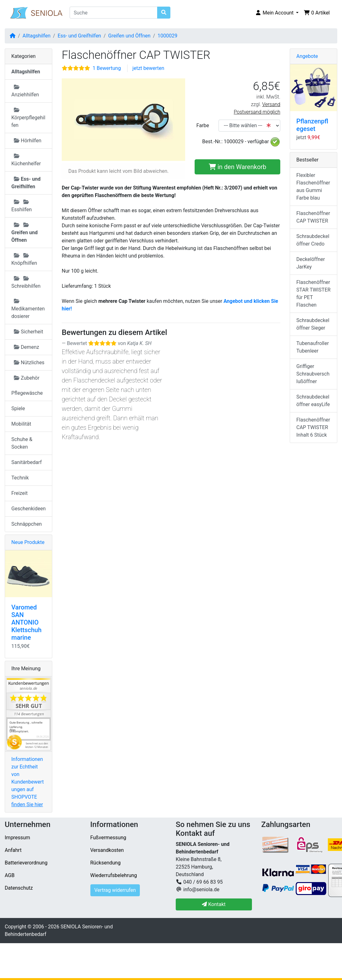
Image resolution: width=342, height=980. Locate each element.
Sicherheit (28, 332)
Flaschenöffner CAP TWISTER (313, 217)
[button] (277, 13)
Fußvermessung (108, 838)
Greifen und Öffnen (129, 36)
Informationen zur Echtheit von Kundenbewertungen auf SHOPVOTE (28, 782)
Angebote (307, 56)
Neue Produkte (28, 542)
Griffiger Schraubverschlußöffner (313, 374)
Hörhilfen (28, 141)
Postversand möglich (257, 112)
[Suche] (114, 13)
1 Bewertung (107, 68)
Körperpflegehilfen (28, 118)
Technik (20, 478)
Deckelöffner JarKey (311, 263)
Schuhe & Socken (22, 443)
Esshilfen (22, 206)
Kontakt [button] (214, 904)
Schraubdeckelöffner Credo (313, 240)
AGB (10, 875)
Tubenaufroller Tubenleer (313, 347)
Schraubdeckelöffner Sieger (313, 324)
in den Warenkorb (238, 167)
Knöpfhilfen (24, 259)
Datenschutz (19, 888)
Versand (271, 104)
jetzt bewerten (148, 68)
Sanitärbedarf (27, 462)
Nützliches (29, 363)
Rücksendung (105, 863)
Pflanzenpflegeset (312, 125)
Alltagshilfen (37, 36)
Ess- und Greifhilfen (79, 36)
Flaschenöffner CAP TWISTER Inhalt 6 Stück (313, 427)
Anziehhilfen (25, 91)
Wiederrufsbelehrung (114, 875)
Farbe (203, 125)
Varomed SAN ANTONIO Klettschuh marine (26, 622)
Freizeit (20, 493)
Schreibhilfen (26, 282)
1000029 (167, 36)
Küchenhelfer (26, 160)
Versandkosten (107, 850)
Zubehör (27, 378)
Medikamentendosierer (28, 309)
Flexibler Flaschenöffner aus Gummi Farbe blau (313, 187)
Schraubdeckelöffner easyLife (313, 401)
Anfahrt (13, 850)
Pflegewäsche (27, 393)
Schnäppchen (27, 524)
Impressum (17, 838)
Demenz (26, 347)
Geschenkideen (28, 509)
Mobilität (21, 424)
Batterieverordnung (26, 863)
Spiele (18, 408)
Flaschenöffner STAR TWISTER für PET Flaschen (313, 294)
